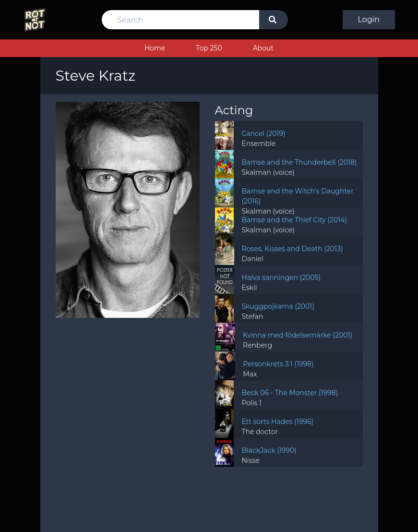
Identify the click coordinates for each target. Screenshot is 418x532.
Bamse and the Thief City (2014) (294, 220)
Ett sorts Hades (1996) (277, 422)
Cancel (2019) (263, 133)
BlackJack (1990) (269, 450)
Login (369, 19)
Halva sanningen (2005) (281, 278)
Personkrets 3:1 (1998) (278, 364)
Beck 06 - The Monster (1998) (290, 393)
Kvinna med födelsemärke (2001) (298, 335)
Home (155, 48)
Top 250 (209, 48)
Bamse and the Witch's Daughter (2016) (298, 196)
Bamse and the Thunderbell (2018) (299, 162)
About (263, 48)
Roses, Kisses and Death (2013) (293, 249)
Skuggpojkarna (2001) (278, 306)
